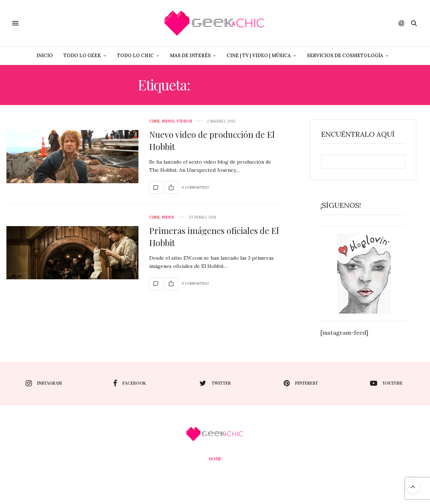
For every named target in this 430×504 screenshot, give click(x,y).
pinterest (301, 383)
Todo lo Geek (82, 56)
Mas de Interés (190, 56)
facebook (130, 383)
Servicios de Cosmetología (345, 56)
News (168, 121)
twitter (215, 383)
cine (154, 121)
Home (215, 459)
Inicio (45, 56)
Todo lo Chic (135, 56)
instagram (44, 383)
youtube (386, 383)
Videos (184, 121)
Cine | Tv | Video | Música (259, 56)
